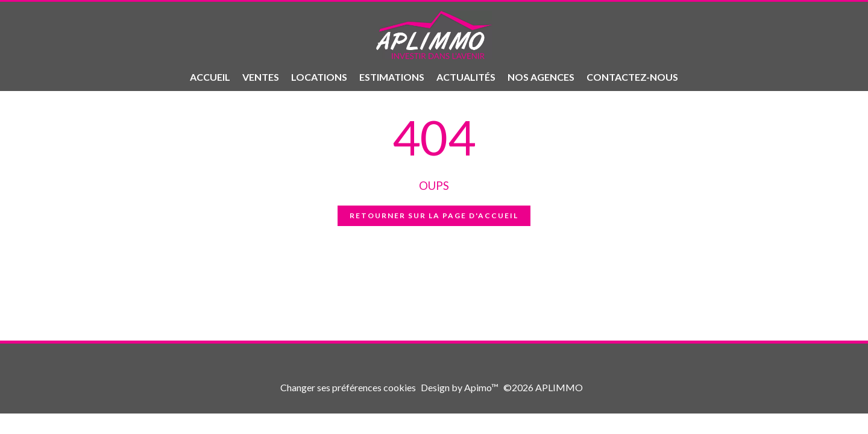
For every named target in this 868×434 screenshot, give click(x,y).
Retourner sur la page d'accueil (434, 215)
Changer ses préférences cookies (348, 387)
